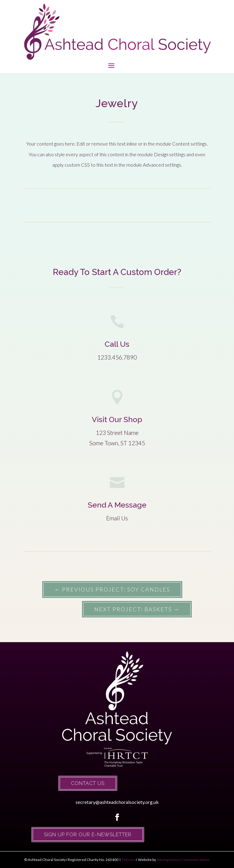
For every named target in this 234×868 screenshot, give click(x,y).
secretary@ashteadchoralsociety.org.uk (117, 802)
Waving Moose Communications (183, 860)
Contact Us (80, 783)
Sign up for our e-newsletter (80, 835)
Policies (128, 860)
